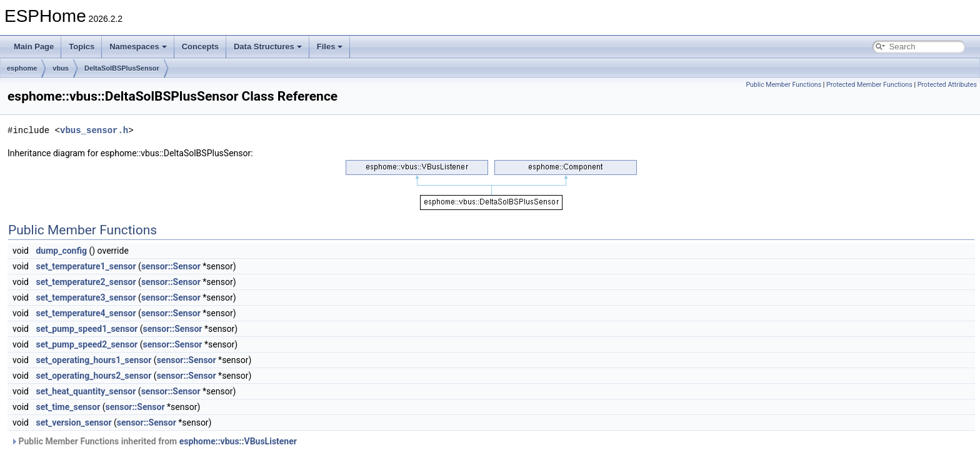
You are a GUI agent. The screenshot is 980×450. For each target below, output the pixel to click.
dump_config (61, 251)
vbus (61, 68)
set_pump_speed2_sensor (87, 344)
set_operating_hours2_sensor (93, 376)
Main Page (34, 47)
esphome (22, 68)
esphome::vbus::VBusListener (238, 441)
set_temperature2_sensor (86, 282)
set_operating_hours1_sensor (93, 360)
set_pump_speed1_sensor (87, 329)
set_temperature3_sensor (86, 297)
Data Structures (268, 47)
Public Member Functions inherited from (154, 441)
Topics (82, 47)
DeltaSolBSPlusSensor (122, 68)
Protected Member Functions (869, 85)
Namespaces (138, 47)
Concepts (200, 47)
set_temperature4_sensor (86, 313)
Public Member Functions (783, 85)
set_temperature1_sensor (86, 266)
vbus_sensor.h (94, 130)
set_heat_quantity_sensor (86, 391)
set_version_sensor (73, 422)
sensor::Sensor (171, 266)
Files (330, 47)
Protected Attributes (947, 85)
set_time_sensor (68, 407)
